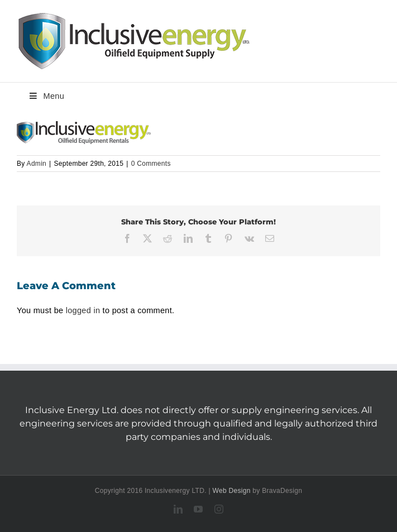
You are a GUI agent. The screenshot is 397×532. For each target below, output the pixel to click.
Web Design (232, 491)
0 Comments (151, 164)
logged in (83, 310)
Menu (46, 96)
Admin (37, 164)
